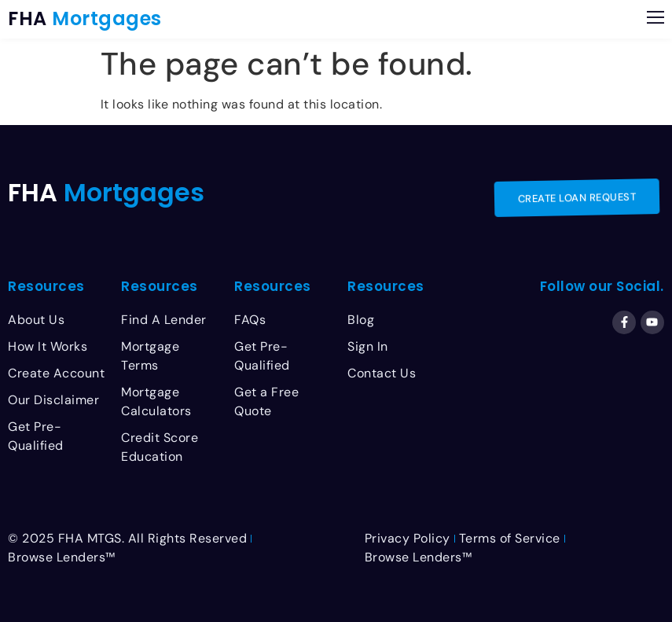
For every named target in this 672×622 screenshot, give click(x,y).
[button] (655, 19)
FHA (85, 18)
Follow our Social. (602, 286)
